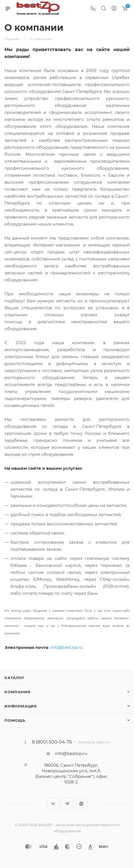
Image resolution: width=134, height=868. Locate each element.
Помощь (15, 720)
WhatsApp (81, 804)
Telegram (67, 804)
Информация (21, 706)
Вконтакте (53, 804)
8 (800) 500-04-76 (52, 742)
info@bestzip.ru (67, 647)
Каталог (15, 678)
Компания (17, 692)
